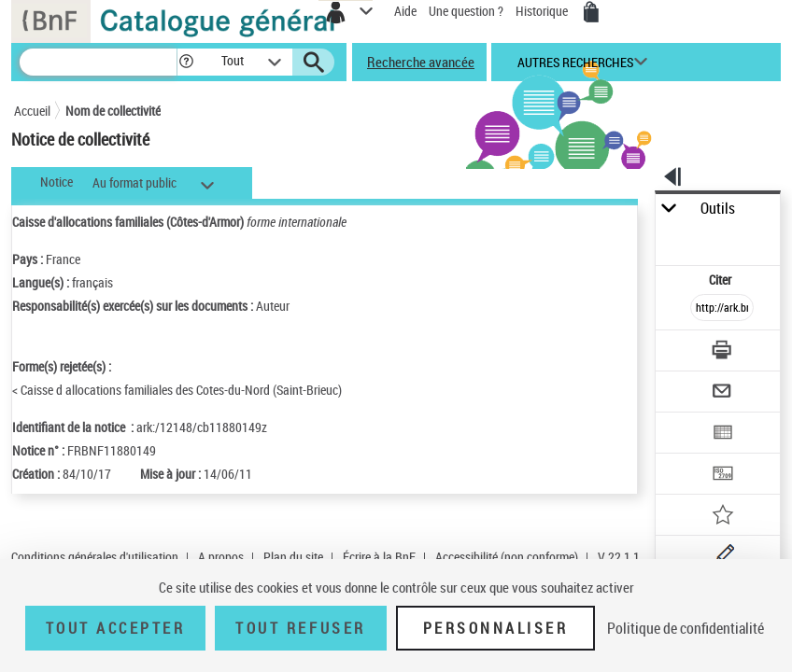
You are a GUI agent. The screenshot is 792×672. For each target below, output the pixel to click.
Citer (721, 280)
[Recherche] (98, 62)
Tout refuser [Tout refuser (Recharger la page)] (300, 628)
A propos (221, 557)
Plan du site (293, 557)
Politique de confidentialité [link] (686, 628)
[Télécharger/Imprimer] (723, 352)
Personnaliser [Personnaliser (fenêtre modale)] (496, 628)
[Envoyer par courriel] (723, 393)
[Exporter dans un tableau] (723, 434)
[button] (186, 62)
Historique (543, 11)
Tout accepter (116, 628)
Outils (718, 209)
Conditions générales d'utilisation (95, 557)
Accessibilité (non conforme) (507, 557)
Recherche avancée (421, 62)
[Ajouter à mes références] (723, 517)
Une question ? (466, 11)
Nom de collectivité (113, 111)
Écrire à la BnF (379, 557)
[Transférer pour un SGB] (723, 476)
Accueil (32, 111)
